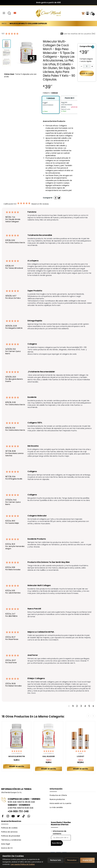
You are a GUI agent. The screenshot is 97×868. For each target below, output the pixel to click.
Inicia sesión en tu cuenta (60, 803)
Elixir (80, 753)
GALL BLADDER (49, 756)
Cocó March (17, 753)
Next (93, 716)
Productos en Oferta (58, 795)
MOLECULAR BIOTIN (17, 756)
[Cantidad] (87, 66)
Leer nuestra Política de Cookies (23, 864)
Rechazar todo (56, 860)
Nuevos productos (57, 799)
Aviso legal (6, 844)
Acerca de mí (7, 848)
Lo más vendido (56, 807)
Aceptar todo (87, 860)
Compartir (56, 198)
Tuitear (59, 198)
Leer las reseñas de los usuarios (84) (78, 34)
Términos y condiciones (11, 840)
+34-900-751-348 (18, 811)
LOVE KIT (80, 756)
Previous (88, 716)
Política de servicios (9, 832)
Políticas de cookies (9, 828)
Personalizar (72, 860)
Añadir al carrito (87, 73)
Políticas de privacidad (11, 836)
